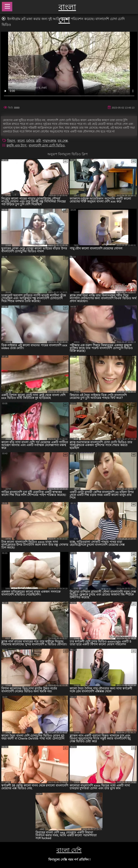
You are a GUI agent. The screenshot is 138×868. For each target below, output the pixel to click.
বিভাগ (11, 141)
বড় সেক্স (63, 141)
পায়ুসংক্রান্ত (49, 141)
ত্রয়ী (39, 141)
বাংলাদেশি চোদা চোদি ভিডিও (47, 145)
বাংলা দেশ (67, 13)
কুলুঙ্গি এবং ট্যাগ (17, 145)
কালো (21, 141)
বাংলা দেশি (69, 850)
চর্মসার (30, 141)
